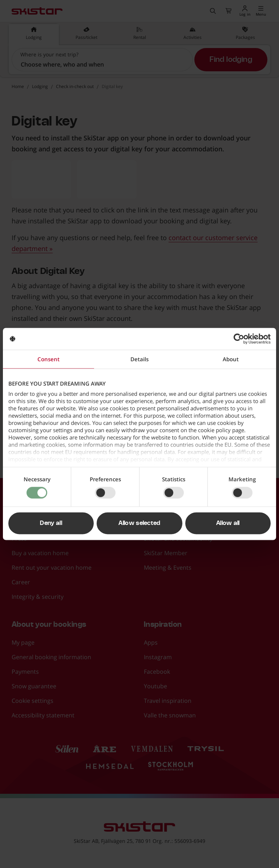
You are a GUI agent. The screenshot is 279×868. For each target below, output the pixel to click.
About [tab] (231, 359)
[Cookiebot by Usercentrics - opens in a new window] (239, 339)
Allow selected (139, 523)
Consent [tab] (48, 359)
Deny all (51, 523)
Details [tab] (139, 359)
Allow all (228, 523)
